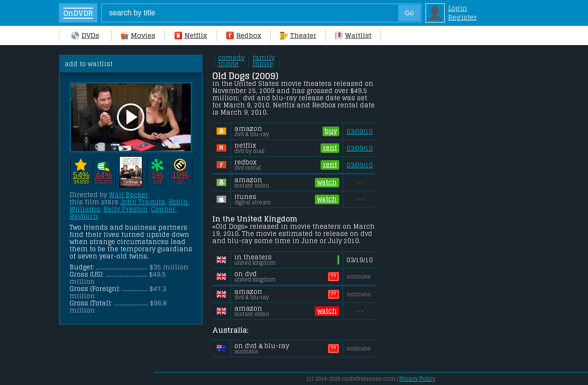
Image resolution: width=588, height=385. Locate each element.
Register (462, 17)
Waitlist (353, 35)
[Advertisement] (459, 198)
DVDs (85, 35)
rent (330, 148)
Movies (138, 35)
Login (458, 8)
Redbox (244, 35)
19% (180, 175)
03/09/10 (360, 132)
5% (158, 175)
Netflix (191, 35)
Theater (298, 35)
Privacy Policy (417, 379)
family (264, 61)
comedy (231, 61)
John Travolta (143, 202)
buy (331, 131)
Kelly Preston (126, 209)
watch (327, 183)
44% (104, 175)
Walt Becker (128, 195)
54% (81, 175)
